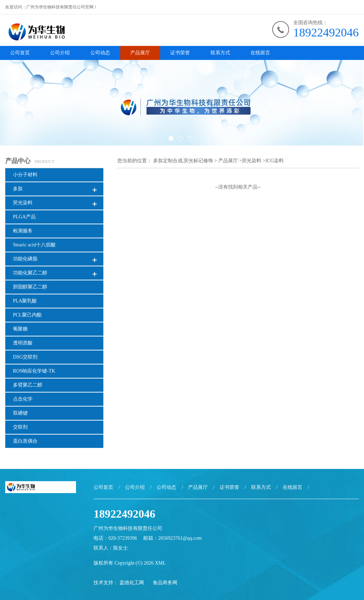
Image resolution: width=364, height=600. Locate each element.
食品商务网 (165, 583)
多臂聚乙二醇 (28, 385)
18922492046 (326, 32)
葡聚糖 (20, 329)
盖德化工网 (132, 583)
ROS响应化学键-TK (34, 371)
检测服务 (23, 231)
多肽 (18, 189)
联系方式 (220, 53)
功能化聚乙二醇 (30, 273)
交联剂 (20, 427)
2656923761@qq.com (180, 538)
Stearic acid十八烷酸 (34, 245)
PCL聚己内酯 (27, 315)
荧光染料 (23, 203)
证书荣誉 (180, 53)
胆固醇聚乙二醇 (30, 287)
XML (160, 563)
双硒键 (20, 413)
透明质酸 (23, 343)
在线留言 (260, 53)
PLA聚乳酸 (25, 301)
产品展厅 (140, 53)
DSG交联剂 (25, 357)
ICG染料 (275, 161)
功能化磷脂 (25, 259)
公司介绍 (60, 53)
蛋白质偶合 (25, 441)
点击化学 (23, 399)
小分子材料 (25, 175)
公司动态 (100, 53)
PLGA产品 (24, 217)
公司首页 (20, 53)
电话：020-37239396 (115, 538)
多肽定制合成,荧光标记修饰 (183, 161)
